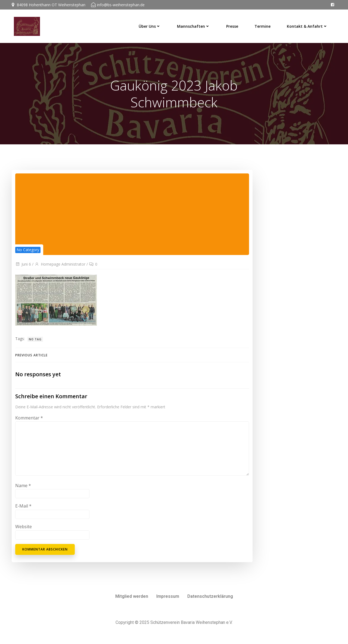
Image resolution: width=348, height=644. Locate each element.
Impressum (168, 601)
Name (23, 490)
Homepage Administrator (59, 267)
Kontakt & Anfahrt (309, 25)
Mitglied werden (132, 601)
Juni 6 (23, 267)
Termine (264, 25)
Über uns (151, 25)
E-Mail (23, 510)
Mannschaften (195, 25)
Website (23, 531)
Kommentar (29, 422)
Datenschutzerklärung (210, 601)
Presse (234, 25)
